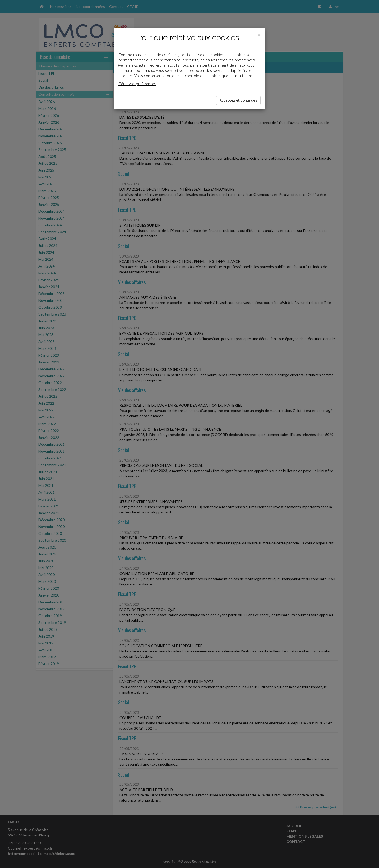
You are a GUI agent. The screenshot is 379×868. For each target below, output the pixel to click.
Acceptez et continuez (238, 100)
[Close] (259, 35)
